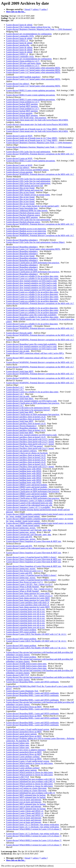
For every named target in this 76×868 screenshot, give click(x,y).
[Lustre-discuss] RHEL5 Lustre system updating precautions (31, 90)
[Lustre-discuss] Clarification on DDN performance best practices (33, 263)
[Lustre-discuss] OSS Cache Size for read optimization (28, 152)
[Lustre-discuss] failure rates (18, 743)
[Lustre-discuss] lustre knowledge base (22, 208)
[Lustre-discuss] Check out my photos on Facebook (27, 453)
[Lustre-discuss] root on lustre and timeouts (24, 800)
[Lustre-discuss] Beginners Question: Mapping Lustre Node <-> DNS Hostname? (39, 29)
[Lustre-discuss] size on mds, (18, 351)
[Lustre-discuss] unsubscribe (18, 45)
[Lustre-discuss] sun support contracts (22, 451)
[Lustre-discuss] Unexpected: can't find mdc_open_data (29, 530)
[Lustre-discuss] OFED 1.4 (17, 41)
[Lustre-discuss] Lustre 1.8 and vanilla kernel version (28, 729)
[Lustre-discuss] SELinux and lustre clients (24, 63)
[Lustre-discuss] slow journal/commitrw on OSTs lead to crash (32, 281)
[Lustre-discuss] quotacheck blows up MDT (24, 707)
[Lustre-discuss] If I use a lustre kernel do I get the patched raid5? (33, 206)
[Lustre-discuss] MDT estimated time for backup (26, 795)
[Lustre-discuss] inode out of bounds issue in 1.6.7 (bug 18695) (32, 129)
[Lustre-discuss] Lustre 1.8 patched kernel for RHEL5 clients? (31, 557)
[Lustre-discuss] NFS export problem (21, 630)
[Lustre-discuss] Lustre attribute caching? (23, 757)
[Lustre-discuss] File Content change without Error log (28, 27)
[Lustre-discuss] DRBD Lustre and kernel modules (27, 485)
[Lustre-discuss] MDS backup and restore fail (25, 186)
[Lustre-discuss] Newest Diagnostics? (22, 426)
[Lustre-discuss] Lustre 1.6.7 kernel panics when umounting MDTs (33, 68)
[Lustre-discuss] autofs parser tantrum (22, 734)
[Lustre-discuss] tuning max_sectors (21, 528)
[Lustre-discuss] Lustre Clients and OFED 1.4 (25, 811)
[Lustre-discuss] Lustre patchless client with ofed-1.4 (28, 602)
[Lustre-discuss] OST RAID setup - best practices (26, 118)
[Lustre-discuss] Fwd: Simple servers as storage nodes (28, 195)
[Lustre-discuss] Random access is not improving (26, 229)
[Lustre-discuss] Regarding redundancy (22, 240)
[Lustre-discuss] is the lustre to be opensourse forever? (28, 408)
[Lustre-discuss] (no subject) (18, 84)
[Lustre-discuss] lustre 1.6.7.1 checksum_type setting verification (33, 825)
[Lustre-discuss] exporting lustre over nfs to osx (26, 609)
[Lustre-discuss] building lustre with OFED (24, 469)
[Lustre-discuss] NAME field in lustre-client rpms (26, 664)
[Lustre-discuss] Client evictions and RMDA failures (28, 170)
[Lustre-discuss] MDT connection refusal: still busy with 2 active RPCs (35, 353)
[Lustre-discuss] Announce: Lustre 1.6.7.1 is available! (28, 507)
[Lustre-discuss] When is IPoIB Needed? (23, 587)
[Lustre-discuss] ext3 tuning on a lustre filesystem (26, 788)
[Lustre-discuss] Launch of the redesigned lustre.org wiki (29, 503)
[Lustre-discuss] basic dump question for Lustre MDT (28, 593)
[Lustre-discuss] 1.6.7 (15, 387)
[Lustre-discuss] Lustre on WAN (19, 136)
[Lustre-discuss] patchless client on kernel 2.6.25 (26, 417)
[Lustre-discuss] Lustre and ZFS (19, 537)
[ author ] (44, 9)
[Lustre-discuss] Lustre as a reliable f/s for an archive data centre (32, 276)
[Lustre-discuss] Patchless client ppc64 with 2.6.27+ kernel (30, 439)
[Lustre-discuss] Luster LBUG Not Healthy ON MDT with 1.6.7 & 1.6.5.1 (36, 634)
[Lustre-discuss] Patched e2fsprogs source (23, 213)
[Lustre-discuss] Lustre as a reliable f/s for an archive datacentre (32, 294)
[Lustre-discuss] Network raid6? (19, 326)
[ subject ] (36, 9)
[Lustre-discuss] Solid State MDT (20, 371)
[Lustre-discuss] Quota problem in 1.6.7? (23, 61)
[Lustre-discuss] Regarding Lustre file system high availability (32, 315)
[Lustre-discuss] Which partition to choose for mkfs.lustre (30, 763)
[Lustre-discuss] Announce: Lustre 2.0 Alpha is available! (30, 501)
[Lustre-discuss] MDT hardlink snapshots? (24, 77)
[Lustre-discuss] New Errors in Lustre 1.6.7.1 (25, 571)
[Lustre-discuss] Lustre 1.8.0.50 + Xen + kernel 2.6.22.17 (30, 584)
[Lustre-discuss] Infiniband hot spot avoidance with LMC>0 (31, 779)
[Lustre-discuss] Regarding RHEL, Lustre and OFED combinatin (33, 682)
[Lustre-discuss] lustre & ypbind (19, 25)
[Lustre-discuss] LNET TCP (18, 675)
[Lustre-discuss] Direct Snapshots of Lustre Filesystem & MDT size (34, 541)
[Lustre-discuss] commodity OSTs (20, 36)
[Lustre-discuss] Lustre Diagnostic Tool (22, 691)
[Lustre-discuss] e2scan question (19, 113)
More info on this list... (16, 12)
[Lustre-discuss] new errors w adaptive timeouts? (26, 750)
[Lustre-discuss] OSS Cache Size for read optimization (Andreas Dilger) (36, 242)
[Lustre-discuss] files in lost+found (20, 188)
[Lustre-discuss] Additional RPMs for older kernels (27, 211)
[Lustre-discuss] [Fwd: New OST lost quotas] (25, 446)
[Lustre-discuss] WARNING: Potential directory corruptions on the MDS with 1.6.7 (40, 154)
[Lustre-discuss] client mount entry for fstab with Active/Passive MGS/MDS (37, 120)
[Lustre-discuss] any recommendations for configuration (29, 34)
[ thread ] (28, 9)
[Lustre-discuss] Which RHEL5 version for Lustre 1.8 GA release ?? (34, 829)
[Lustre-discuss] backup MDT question (22, 104)
